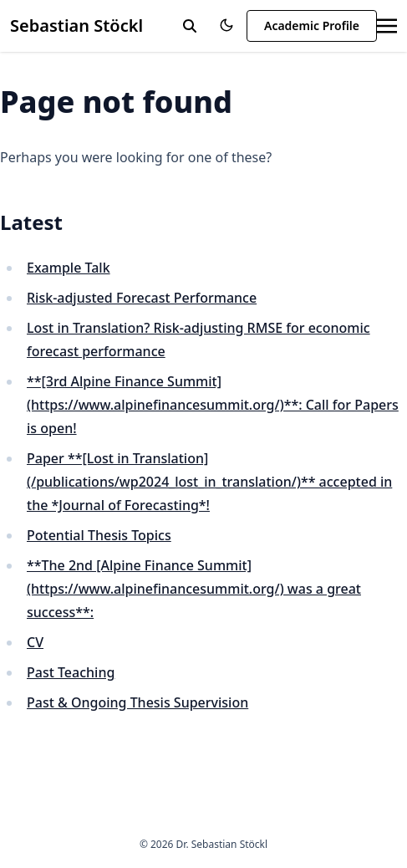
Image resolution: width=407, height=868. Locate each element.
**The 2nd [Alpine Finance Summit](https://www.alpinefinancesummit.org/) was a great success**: (194, 589)
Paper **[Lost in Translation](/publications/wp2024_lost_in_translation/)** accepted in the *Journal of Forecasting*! (209, 482)
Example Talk (69, 268)
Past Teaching (71, 672)
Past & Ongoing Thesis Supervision (137, 702)
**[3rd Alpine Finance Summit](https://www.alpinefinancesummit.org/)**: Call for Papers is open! (213, 405)
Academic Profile (312, 26)
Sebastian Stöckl (76, 26)
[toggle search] (190, 26)
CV (35, 642)
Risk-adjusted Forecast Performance (142, 298)
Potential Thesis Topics (99, 535)
